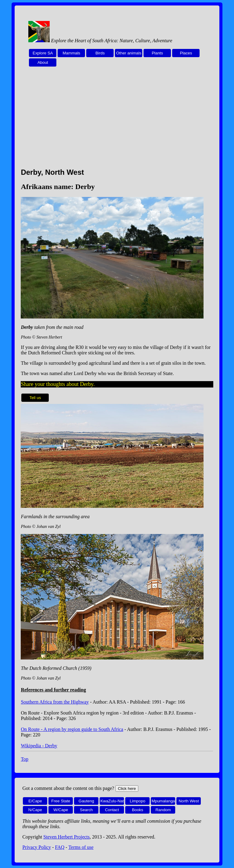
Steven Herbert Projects (66, 837)
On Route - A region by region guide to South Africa (72, 729)
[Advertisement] (117, 121)
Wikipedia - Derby (39, 746)
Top (25, 759)
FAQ (60, 847)
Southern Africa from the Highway (55, 702)
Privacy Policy (37, 847)
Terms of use (81, 847)
